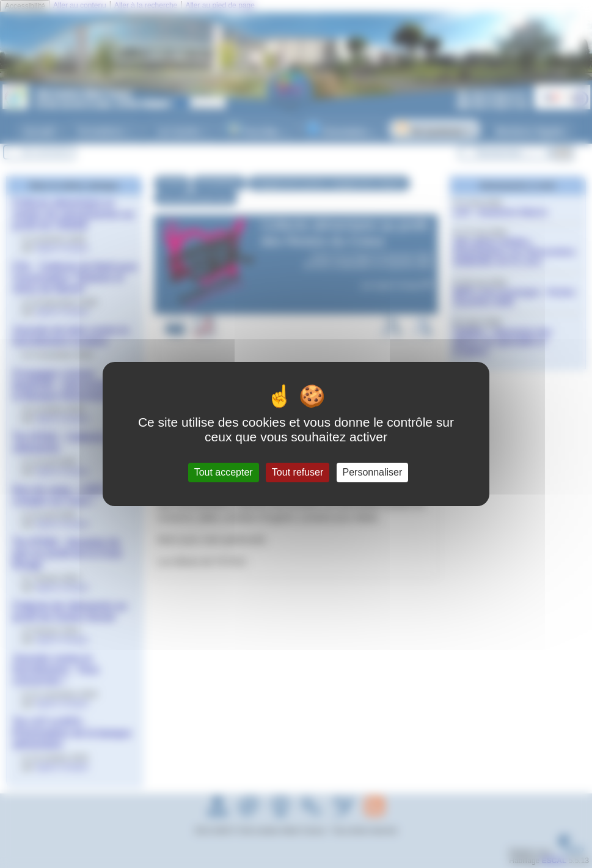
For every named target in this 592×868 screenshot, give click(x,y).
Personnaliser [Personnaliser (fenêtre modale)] (373, 472)
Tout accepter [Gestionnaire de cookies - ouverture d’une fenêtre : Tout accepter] (224, 472)
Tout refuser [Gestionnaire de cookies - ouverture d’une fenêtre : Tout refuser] (298, 472)
